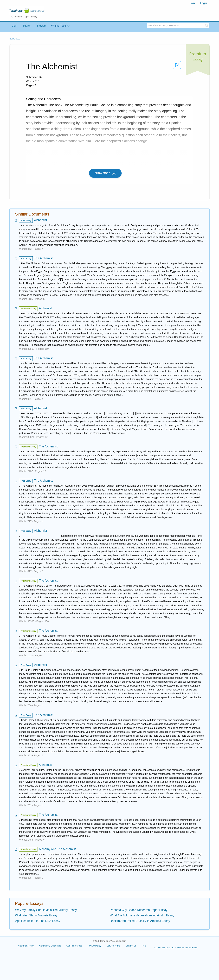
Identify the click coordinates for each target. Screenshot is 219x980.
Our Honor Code (74, 946)
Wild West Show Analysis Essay (36, 915)
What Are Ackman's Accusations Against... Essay (142, 915)
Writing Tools (59, 26)
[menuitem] (192, 3)
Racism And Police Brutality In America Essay (140, 921)
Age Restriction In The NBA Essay (38, 921)
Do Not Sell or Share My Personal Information (176, 948)
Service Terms (113, 946)
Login (204, 3)
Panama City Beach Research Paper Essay (139, 910)
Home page (15, 39)
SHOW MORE (105, 173)
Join (192, 3)
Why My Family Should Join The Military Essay (46, 910)
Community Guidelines (50, 946)
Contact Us (131, 946)
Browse (41, 26)
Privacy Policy (94, 946)
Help (144, 946)
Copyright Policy (26, 946)
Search (27, 26)
